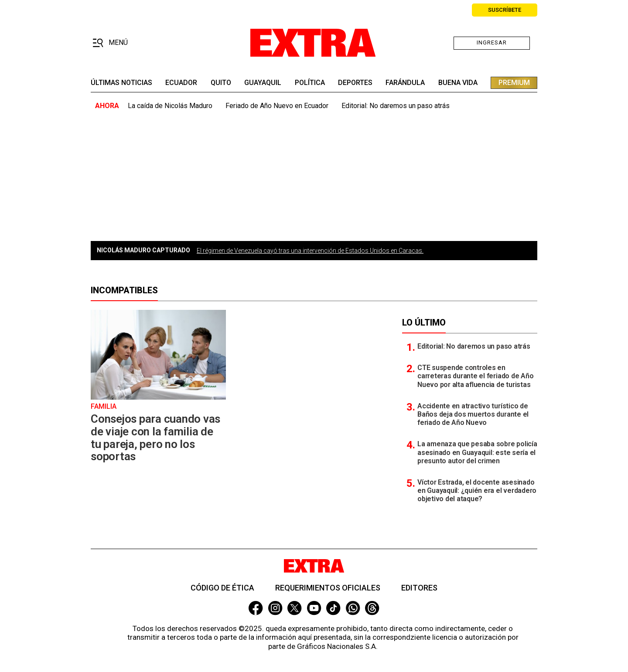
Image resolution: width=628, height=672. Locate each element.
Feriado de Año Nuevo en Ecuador (277, 106)
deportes (355, 83)
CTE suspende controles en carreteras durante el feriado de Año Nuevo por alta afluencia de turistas (475, 376)
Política (310, 83)
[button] (110, 43)
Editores (419, 588)
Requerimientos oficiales (328, 588)
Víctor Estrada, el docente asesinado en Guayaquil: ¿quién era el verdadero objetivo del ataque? (477, 490)
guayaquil (263, 83)
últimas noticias (121, 83)
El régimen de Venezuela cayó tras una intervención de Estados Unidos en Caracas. (310, 251)
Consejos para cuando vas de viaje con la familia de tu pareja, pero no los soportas (155, 438)
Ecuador (181, 83)
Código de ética (222, 588)
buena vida (458, 83)
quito (221, 83)
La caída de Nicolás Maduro (170, 106)
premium (514, 83)
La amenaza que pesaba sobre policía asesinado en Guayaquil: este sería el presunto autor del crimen (477, 452)
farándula (405, 83)
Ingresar (492, 42)
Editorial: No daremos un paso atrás (396, 106)
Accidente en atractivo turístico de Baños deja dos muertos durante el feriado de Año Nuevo (473, 414)
